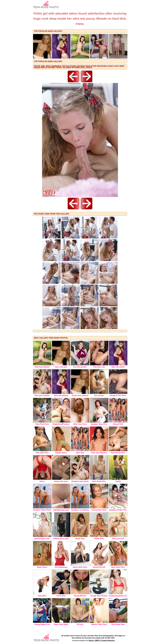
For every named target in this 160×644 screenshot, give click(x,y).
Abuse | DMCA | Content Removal (102, 640)
